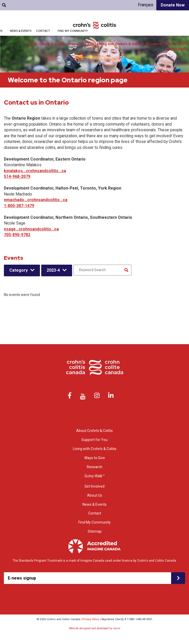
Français (146, 5)
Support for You (81, 44)
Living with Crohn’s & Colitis (120, 44)
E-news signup (22, 578)
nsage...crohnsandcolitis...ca (31, 229)
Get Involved (176, 49)
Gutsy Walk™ (95, 476)
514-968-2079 (17, 176)
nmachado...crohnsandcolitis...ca (36, 200)
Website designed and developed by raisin (95, 628)
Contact (43, 31)
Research (154, 44)
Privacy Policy (91, 619)
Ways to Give (176, 44)
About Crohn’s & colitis (46, 44)
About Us (95, 495)
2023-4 (53, 270)
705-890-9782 (17, 235)
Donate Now (173, 5)
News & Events (21, 31)
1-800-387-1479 (19, 206)
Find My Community (73, 31)
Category (19, 270)
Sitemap (95, 531)
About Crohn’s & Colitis (94, 431)
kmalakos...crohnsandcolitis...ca (35, 171)
